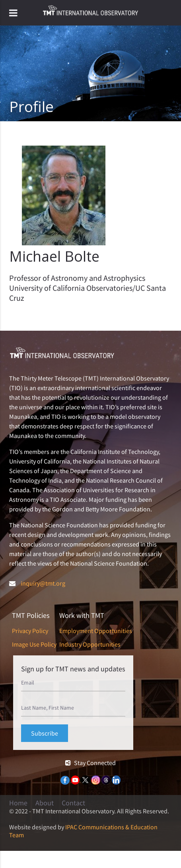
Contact (73, 803)
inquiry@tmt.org (43, 583)
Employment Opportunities (96, 631)
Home (18, 803)
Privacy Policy (30, 631)
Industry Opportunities (90, 644)
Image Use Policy (34, 644)
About (45, 803)
